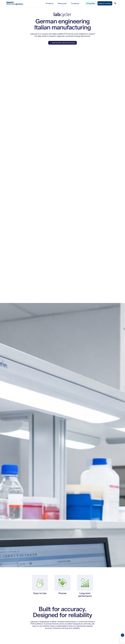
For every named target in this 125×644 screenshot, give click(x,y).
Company (75, 3)
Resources (62, 3)
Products (50, 3)
